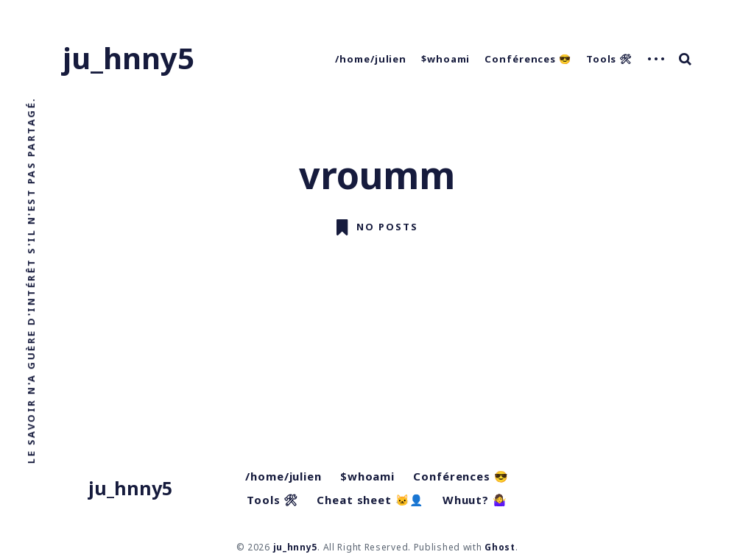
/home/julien (371, 59)
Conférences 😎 (528, 59)
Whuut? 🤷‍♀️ (475, 500)
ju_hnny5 (128, 58)
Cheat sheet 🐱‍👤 (370, 500)
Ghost (500, 547)
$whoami (445, 59)
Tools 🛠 (609, 59)
